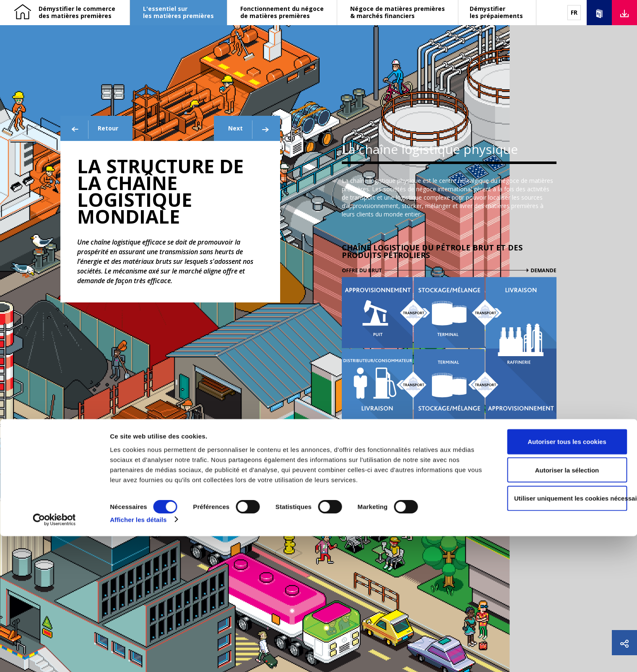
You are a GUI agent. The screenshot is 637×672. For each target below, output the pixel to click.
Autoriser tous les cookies (567, 578)
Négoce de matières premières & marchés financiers (398, 12)
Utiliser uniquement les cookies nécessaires (571, 634)
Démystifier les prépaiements (496, 12)
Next (249, 130)
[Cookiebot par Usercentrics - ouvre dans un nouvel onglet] (54, 656)
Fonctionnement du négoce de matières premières (282, 12)
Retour (94, 130)
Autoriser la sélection (567, 606)
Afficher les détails (138, 655)
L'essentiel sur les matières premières (178, 12)
